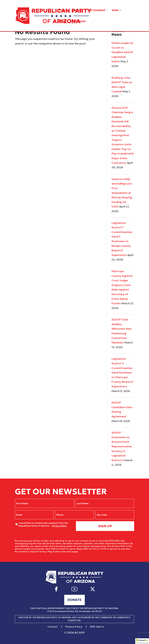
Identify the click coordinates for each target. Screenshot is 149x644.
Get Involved (96, 10)
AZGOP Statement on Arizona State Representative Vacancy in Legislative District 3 (122, 446)
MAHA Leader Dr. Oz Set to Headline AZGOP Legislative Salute (123, 52)
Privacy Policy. (87, 552)
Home (63, 10)
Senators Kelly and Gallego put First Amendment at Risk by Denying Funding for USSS (122, 193)
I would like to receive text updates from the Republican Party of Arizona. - (43, 524)
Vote (115, 10)
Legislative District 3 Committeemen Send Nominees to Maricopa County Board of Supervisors (122, 373)
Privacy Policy (59, 526)
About (76, 10)
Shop (63, 22)
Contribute (78, 22)
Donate (74, 600)
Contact (53, 627)
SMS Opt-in (97, 627)
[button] (142, 641)
